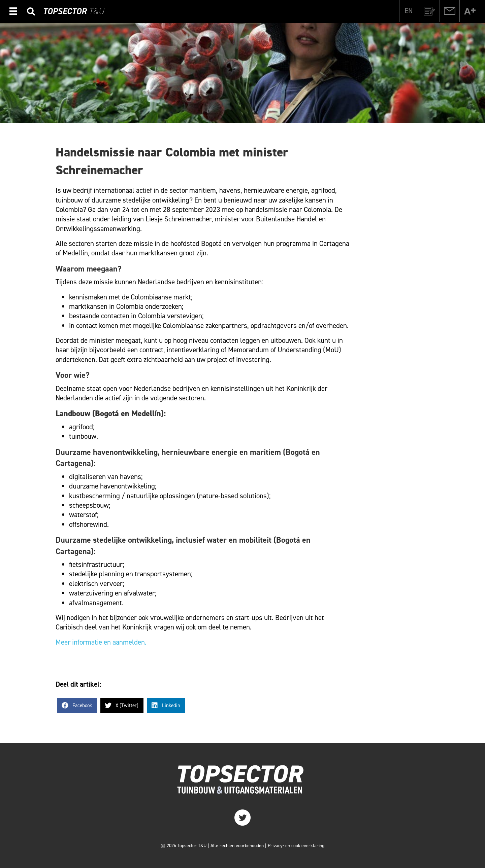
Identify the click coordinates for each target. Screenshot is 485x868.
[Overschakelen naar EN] (409, 11)
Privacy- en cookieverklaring (296, 846)
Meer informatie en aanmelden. (101, 642)
